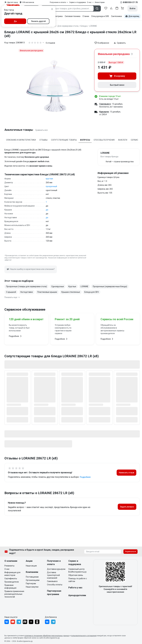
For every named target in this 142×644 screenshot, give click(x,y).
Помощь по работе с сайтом (78, 580)
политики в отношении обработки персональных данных (47, 636)
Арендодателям (77, 595)
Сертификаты (11, 578)
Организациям (33, 580)
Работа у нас (75, 588)
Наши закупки (32, 587)
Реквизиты (9, 566)
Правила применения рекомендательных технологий (14, 594)
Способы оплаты (55, 585)
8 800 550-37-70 (130, 2)
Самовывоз (52, 581)
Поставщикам (32, 577)
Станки (86, 16)
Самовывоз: (105, 104)
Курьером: (104, 112)
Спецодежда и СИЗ (100, 16)
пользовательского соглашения (84, 636)
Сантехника (116, 16)
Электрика (58, 16)
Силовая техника (73, 16)
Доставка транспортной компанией (53, 575)
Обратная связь (76, 575)
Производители (12, 582)
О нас (7, 569)
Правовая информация (10, 587)
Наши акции (31, 566)
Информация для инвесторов (12, 574)
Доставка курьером (56, 569)
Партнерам (31, 583)
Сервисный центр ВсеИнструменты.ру (77, 570)
